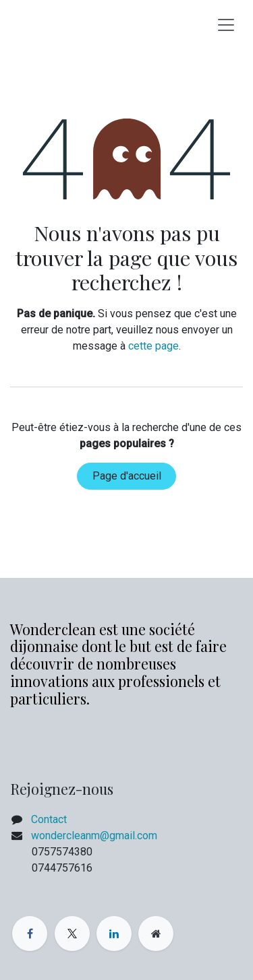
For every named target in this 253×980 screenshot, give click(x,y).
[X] (72, 934)
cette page (153, 346)
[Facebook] (30, 934)
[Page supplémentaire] (156, 934)
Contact (49, 819)
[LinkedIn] (114, 934)
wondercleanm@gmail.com (94, 836)
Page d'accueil (127, 476)
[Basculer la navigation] (226, 24)
